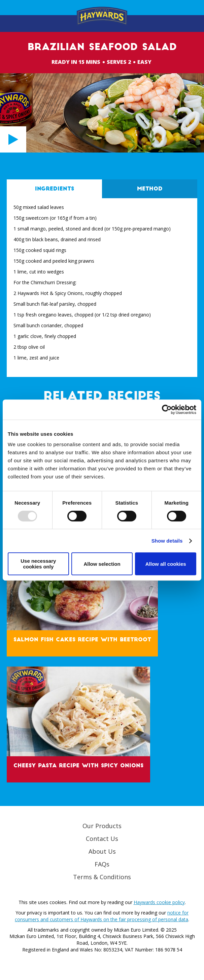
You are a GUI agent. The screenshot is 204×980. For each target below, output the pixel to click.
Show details (167, 541)
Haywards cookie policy (159, 902)
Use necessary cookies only (38, 564)
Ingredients (55, 189)
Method (150, 189)
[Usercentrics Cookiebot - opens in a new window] (167, 410)
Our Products (102, 826)
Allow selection (102, 564)
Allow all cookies (166, 564)
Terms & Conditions (102, 877)
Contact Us (102, 839)
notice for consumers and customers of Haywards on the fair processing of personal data (102, 916)
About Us (102, 851)
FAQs (102, 864)
